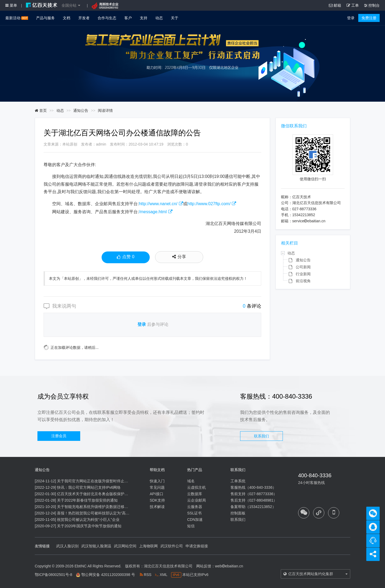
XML (161, 575)
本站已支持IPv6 (190, 575)
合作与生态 (107, 18)
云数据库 (195, 494)
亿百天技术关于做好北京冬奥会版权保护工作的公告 (100, 494)
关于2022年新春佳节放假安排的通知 (87, 500)
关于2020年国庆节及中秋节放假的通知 (89, 526)
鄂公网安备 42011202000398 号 (108, 575)
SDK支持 (157, 500)
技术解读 (157, 507)
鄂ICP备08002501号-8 (53, 575)
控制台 (372, 5)
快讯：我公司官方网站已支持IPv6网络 (89, 487)
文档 (67, 18)
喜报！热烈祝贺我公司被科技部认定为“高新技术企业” (101, 513)
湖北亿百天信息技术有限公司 (168, 566)
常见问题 (157, 487)
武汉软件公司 (172, 546)
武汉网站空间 (125, 546)
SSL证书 (194, 513)
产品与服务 (45, 18)
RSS (146, 575)
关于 (175, 18)
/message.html (153, 212)
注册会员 (59, 436)
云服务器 (195, 507)
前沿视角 (303, 281)
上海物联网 (148, 546)
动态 (159, 18)
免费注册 (369, 18)
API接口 (157, 494)
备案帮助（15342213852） (253, 507)
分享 (179, 257)
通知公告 (81, 110)
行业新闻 (303, 274)
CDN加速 (195, 520)
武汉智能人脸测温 (96, 546)
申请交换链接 (197, 546)
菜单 (11, 5)
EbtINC (81, 566)
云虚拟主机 (197, 487)
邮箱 (335, 5)
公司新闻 (303, 267)
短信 (191, 526)
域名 (191, 481)
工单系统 (238, 481)
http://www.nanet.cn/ (158, 204)
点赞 (126, 257)
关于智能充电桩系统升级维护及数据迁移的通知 (96, 507)
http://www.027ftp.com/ (209, 204)
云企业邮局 (197, 500)
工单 (353, 5)
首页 (41, 110)
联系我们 (261, 436)
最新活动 (17, 18)
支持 (144, 18)
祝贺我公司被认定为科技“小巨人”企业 (88, 520)
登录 (351, 18)
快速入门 (157, 481)
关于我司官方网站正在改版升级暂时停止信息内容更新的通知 (107, 481)
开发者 (84, 18)
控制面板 (238, 513)
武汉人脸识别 (67, 546)
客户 (128, 18)
